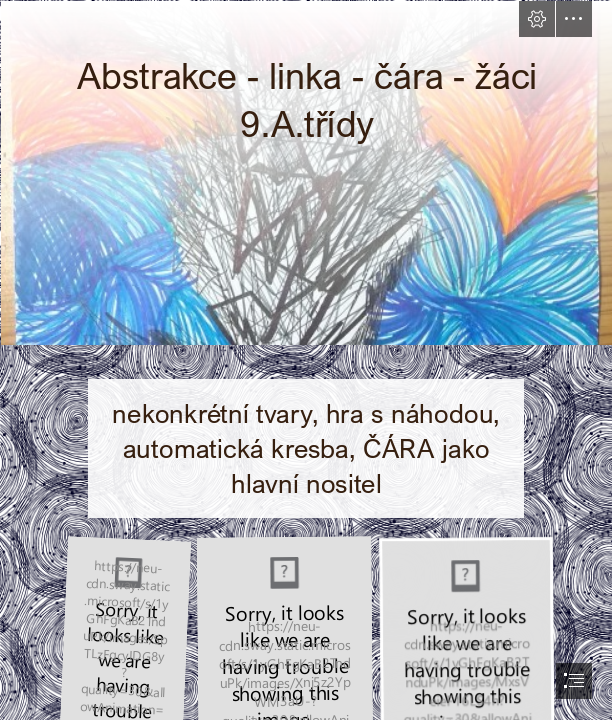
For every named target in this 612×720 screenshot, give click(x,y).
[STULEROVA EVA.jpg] (306, 172)
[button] (537, 19)
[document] (306, 360)
